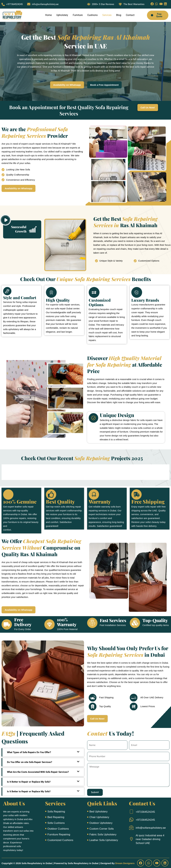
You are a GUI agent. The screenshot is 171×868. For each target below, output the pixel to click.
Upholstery (62, 15)
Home (48, 15)
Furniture (78, 15)
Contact (130, 15)
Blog (119, 15)
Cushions (92, 15)
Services (107, 15)
